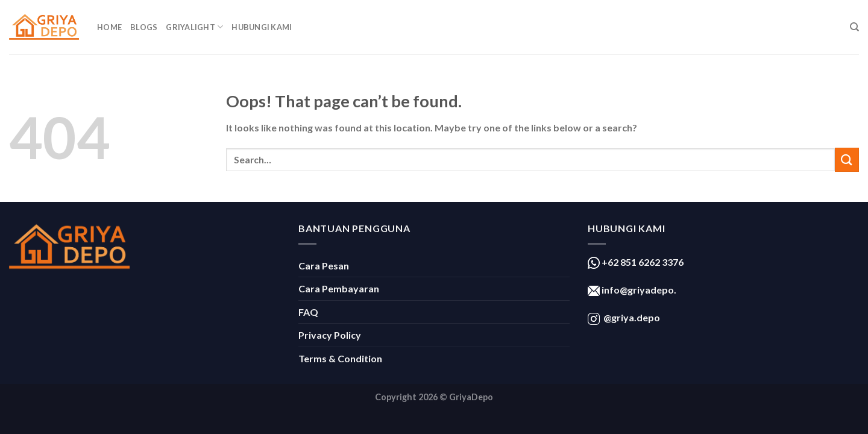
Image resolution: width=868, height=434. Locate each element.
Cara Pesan (324, 266)
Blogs (144, 27)
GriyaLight (194, 27)
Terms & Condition (340, 358)
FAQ (308, 312)
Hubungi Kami (262, 27)
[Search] (854, 27)
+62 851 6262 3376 (642, 262)
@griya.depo (632, 317)
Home (109, 27)
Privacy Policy (330, 335)
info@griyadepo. (638, 290)
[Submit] (847, 159)
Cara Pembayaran (339, 288)
